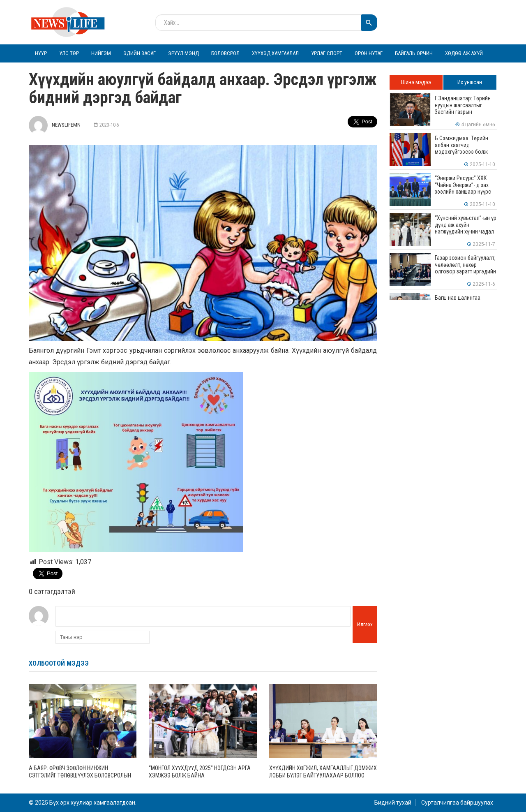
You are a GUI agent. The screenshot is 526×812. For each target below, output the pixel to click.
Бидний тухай (393, 803)
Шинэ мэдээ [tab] (416, 82)
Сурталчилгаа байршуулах (457, 803)
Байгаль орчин (414, 53)
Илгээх (365, 624)
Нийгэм (101, 53)
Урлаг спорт (327, 53)
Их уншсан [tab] (470, 82)
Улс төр (69, 53)
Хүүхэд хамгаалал (275, 53)
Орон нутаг (369, 53)
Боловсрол (225, 53)
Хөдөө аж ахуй (464, 53)
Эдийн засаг (140, 53)
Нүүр (41, 53)
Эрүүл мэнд (183, 53)
